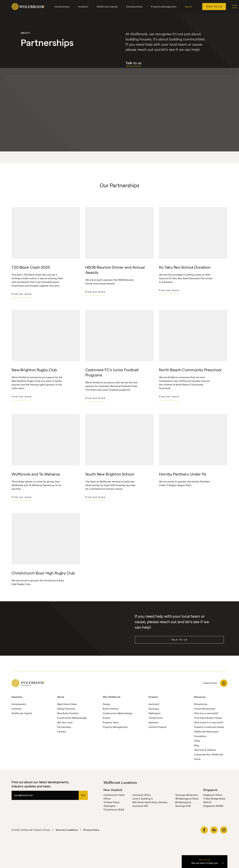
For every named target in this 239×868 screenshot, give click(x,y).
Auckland (154, 704)
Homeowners (62, 7)
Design (107, 704)
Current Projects (158, 727)
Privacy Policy (91, 830)
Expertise (17, 697)
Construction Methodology (72, 718)
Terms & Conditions (67, 830)
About (188, 7)
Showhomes (201, 704)
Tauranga (154, 709)
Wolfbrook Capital (107, 7)
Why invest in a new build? (209, 723)
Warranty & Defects (205, 750)
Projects (153, 697)
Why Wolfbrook (112, 697)
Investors (83, 7)
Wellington (154, 714)
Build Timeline (111, 709)
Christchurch (156, 718)
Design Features (66, 709)
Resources (200, 697)
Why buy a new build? (206, 714)
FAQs (197, 741)
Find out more (22, 294)
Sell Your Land (65, 723)
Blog (197, 746)
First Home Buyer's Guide (208, 718)
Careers (62, 732)
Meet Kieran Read (67, 704)
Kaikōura (153, 723)
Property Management (164, 7)
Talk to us (214, 6)
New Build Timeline (68, 714)
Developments (134, 7)
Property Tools (111, 723)
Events (106, 718)
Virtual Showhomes (205, 709)
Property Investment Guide (209, 727)
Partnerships (64, 727)
